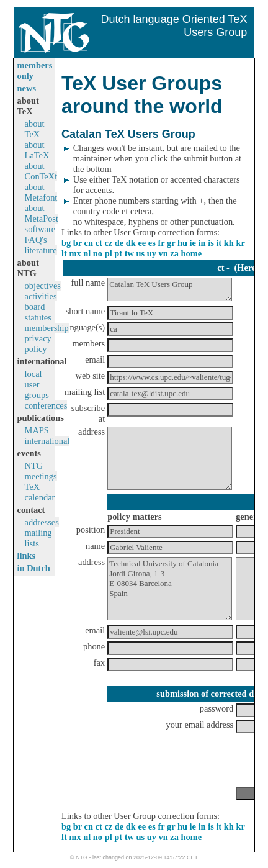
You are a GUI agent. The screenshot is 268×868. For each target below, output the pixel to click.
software (40, 229)
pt (118, 253)
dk (131, 243)
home (192, 253)
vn (163, 253)
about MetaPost (42, 213)
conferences (46, 405)
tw (129, 253)
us (141, 253)
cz (108, 243)
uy (152, 253)
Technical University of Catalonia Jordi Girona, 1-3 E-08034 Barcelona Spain (170, 589)
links (27, 556)
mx (75, 253)
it (219, 243)
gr (171, 243)
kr (240, 243)
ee (142, 243)
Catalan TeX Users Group (170, 289)
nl (87, 253)
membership (47, 328)
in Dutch (34, 568)
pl (109, 253)
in (202, 243)
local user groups (37, 384)
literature (41, 250)
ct (99, 243)
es (152, 243)
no (98, 253)
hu (182, 243)
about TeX (35, 129)
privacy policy (38, 344)
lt (64, 253)
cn (89, 243)
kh (229, 243)
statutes (38, 317)
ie (193, 243)
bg (66, 243)
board (35, 307)
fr (161, 243)
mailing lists (38, 538)
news (27, 88)
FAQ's (36, 240)
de (119, 243)
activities (41, 296)
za (174, 253)
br (78, 243)
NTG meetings (41, 471)
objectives (43, 286)
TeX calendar (40, 492)
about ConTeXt (41, 171)
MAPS (37, 430)
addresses (42, 522)
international (47, 441)
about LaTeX (37, 150)
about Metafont (41, 192)
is (211, 243)
